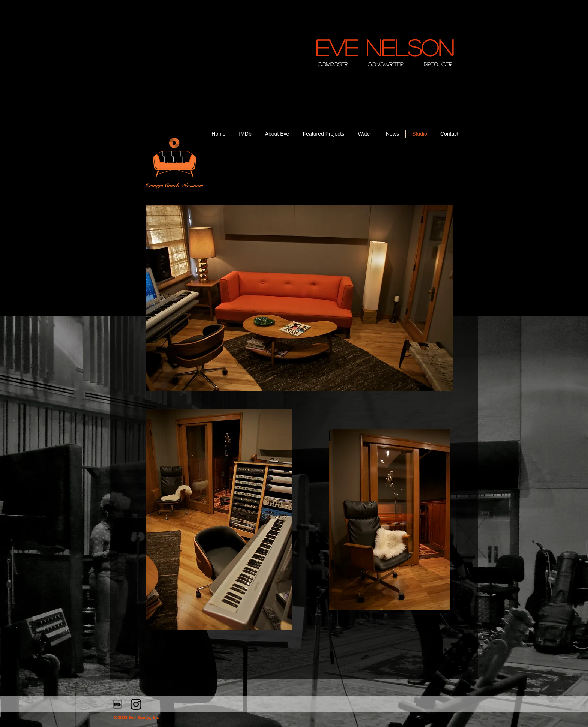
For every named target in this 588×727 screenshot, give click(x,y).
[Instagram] (136, 704)
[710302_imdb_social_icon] (118, 704)
